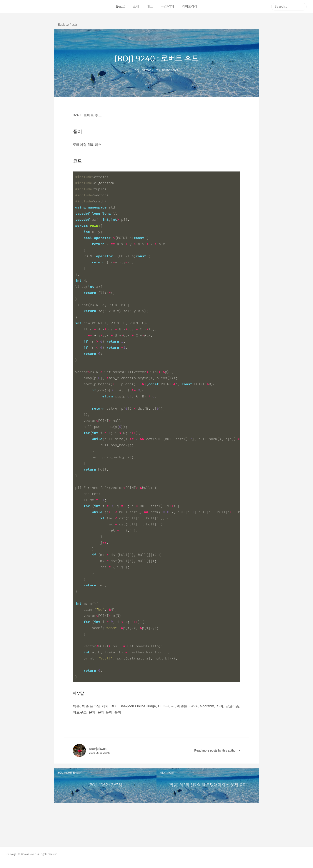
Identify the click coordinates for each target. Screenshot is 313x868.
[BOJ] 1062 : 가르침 (105, 785)
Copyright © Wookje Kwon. (22, 854)
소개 (136, 7)
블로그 (120, 7)
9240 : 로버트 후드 (87, 115)
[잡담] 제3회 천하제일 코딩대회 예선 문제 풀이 (207, 785)
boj (137, 70)
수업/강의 (167, 7)
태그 (150, 7)
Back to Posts (68, 25)
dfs (158, 70)
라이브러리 (190, 7)
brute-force (170, 70)
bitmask (147, 70)
